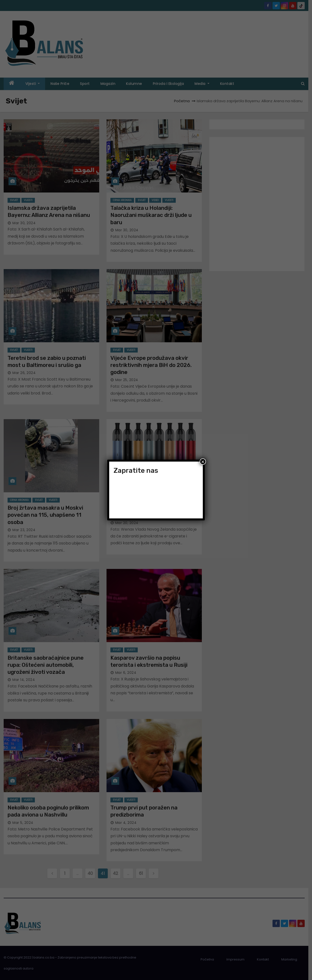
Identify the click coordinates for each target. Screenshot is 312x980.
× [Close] (203, 462)
